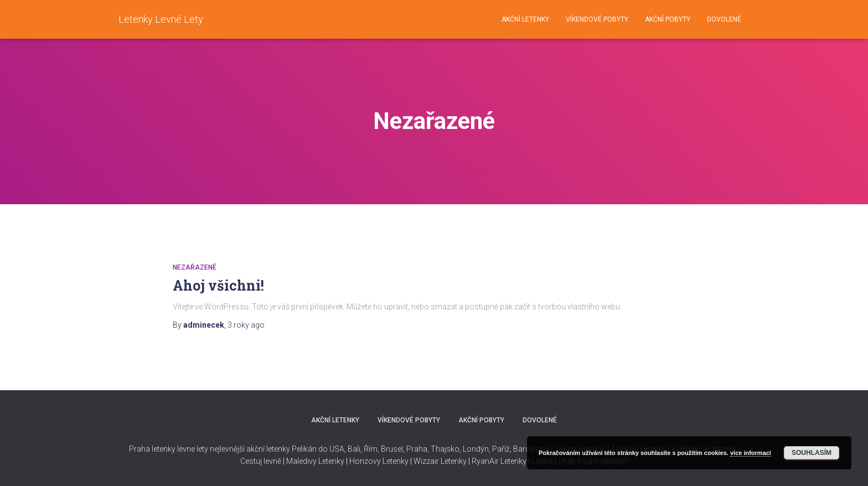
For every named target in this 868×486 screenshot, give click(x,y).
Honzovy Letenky (379, 461)
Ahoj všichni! (218, 285)
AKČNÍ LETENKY (525, 19)
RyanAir (485, 461)
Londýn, (476, 449)
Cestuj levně (261, 461)
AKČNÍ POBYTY (668, 19)
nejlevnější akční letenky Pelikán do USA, (278, 449)
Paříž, (501, 449)
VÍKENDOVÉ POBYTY (597, 19)
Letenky (513, 461)
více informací (751, 453)
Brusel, (392, 449)
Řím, (371, 449)
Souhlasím (812, 453)
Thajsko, (446, 449)
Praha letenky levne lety (169, 449)
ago (246, 325)
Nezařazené (195, 267)
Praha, (417, 449)
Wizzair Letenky (440, 461)
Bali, (354, 449)
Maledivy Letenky (315, 461)
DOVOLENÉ (724, 19)
